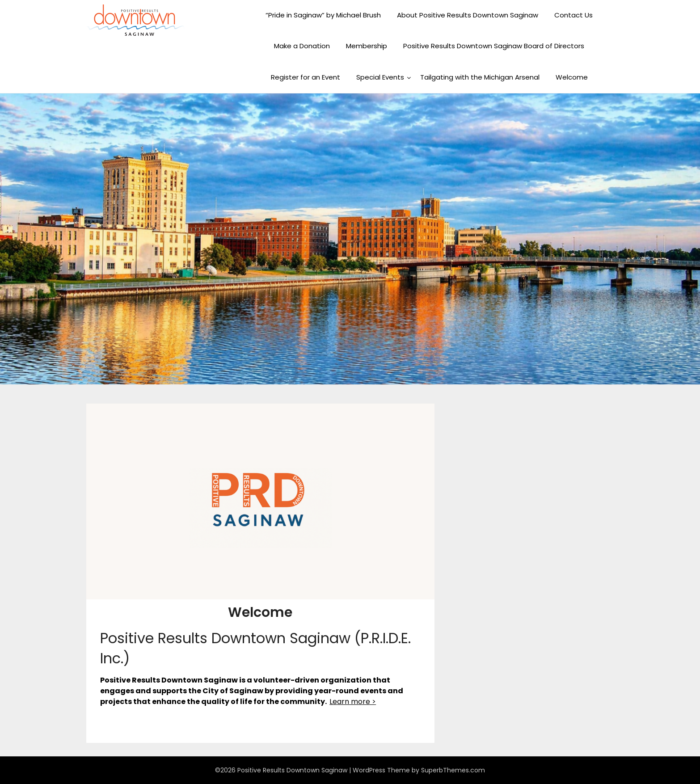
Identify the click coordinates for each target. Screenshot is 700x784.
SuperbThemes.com (453, 770)
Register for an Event (306, 77)
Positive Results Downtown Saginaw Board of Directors (494, 46)
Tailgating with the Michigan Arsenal (480, 77)
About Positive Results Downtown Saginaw (468, 15)
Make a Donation (302, 46)
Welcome (572, 77)
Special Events (380, 77)
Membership (367, 46)
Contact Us (573, 15)
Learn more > (353, 702)
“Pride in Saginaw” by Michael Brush (323, 15)
